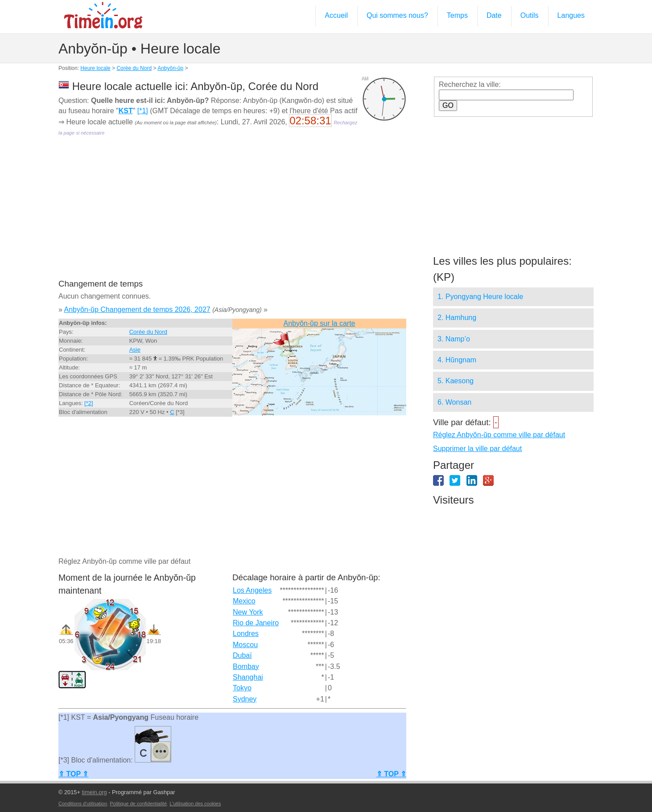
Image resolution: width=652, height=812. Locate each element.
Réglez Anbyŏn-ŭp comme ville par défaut (499, 435)
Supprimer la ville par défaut (477, 449)
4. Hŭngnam (457, 360)
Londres (246, 634)
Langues (571, 15)
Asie (135, 350)
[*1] (143, 111)
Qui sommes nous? (397, 15)
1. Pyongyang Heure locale (480, 297)
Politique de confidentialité (138, 804)
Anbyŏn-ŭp (170, 68)
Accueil (336, 15)
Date (494, 15)
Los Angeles (252, 590)
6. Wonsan (454, 402)
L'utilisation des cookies (195, 804)
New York (248, 612)
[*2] (89, 403)
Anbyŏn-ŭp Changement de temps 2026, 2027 (137, 310)
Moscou (245, 645)
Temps (457, 15)
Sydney (245, 699)
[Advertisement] (232, 214)
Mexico (244, 601)
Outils (530, 15)
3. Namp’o (454, 339)
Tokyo (242, 688)
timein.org (94, 792)
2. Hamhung (457, 318)
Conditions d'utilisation (83, 804)
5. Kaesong (456, 381)
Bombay (246, 666)
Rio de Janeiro (256, 623)
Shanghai (248, 677)
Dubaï (242, 655)
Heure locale (95, 68)
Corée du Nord (134, 68)
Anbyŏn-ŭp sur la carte (320, 323)
